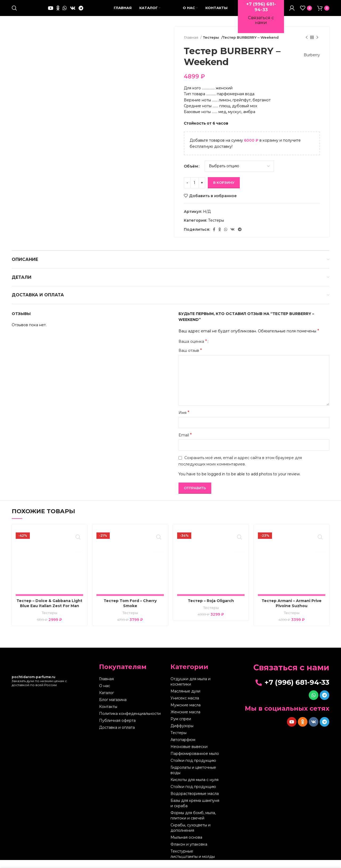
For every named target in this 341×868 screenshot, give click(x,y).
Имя (184, 421)
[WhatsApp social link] (65, 12)
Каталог (107, 701)
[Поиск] (14, 12)
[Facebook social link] (214, 237)
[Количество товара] (194, 191)
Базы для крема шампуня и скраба (195, 811)
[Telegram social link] (81, 12)
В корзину (224, 190)
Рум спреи (181, 727)
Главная (191, 45)
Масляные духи (185, 699)
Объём (191, 174)
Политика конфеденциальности (130, 722)
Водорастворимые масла (195, 802)
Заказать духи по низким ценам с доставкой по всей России (39, 689)
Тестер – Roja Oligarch (211, 609)
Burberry (309, 63)
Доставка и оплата (117, 735)
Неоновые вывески (189, 755)
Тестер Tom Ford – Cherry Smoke (130, 611)
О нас (105, 694)
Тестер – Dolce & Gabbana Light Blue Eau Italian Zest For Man (49, 611)
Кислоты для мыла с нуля (194, 788)
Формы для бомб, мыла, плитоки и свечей (193, 823)
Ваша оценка (193, 349)
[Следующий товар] (317, 46)
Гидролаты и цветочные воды (193, 778)
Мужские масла (186, 713)
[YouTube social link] (51, 12)
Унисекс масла (185, 706)
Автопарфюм (183, 748)
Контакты (108, 715)
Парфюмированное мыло (195, 762)
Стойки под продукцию (193, 769)
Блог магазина (113, 708)
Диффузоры (182, 734)
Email (185, 443)
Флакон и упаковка (189, 852)
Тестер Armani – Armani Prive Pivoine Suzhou (292, 611)
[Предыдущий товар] (307, 46)
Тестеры (211, 45)
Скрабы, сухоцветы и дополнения (190, 836)
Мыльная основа (186, 845)
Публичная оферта (117, 728)
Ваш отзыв (190, 358)
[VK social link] (73, 12)
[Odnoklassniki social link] (58, 12)
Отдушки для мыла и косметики (190, 690)
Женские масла (185, 720)
